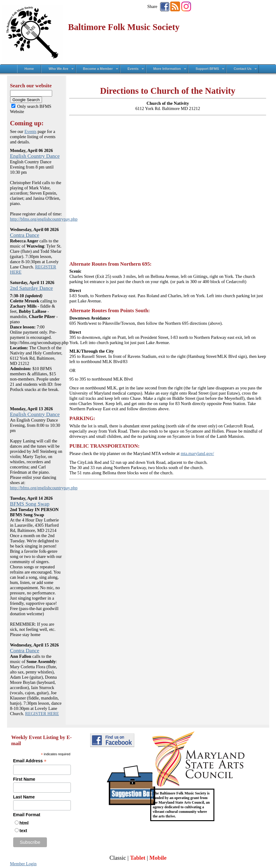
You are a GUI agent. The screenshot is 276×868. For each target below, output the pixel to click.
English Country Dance (35, 156)
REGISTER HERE (42, 714)
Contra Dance (25, 235)
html (24, 823)
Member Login (23, 864)
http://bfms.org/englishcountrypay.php (44, 219)
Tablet (138, 858)
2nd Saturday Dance (32, 288)
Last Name (24, 797)
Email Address (30, 761)
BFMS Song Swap (30, 504)
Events (31, 131)
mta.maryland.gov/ (197, 453)
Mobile (158, 858)
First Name (24, 779)
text (23, 831)
